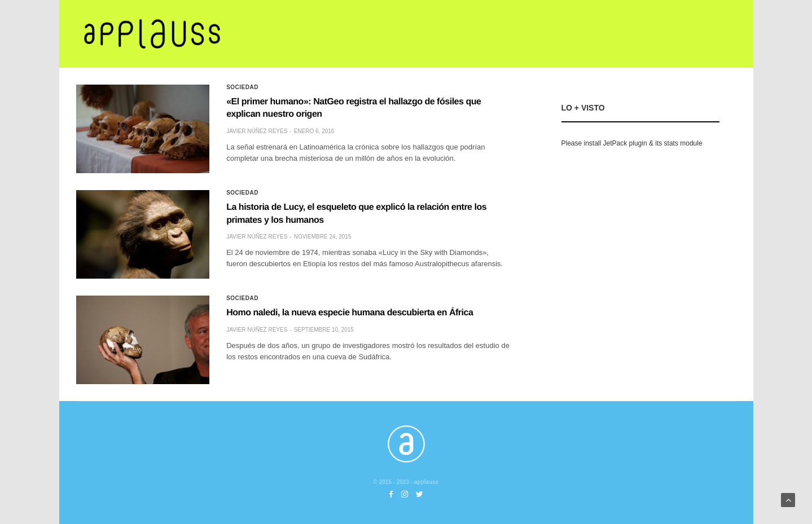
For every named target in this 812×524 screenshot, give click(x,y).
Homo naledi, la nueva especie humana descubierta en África (350, 313)
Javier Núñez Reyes (257, 131)
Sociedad (242, 87)
